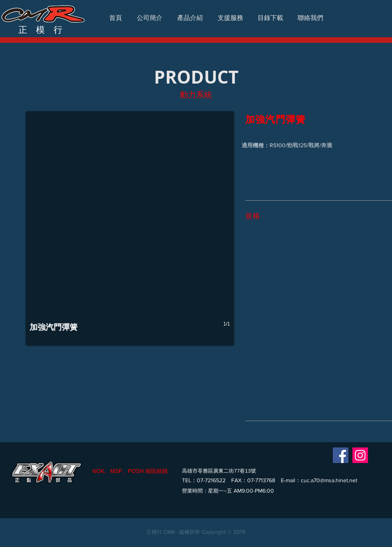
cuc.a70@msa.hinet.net (329, 480)
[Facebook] (341, 455)
